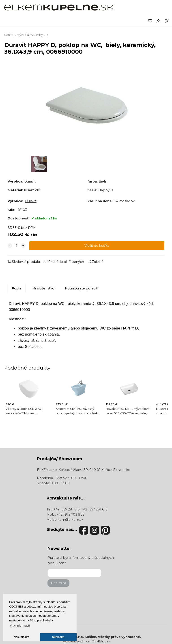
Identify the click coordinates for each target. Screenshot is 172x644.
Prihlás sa (58, 583)
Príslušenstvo (43, 288)
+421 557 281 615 (94, 509)
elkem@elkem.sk (69, 520)
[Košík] (168, 21)
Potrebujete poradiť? (82, 288)
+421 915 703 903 (71, 514)
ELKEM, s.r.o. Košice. (80, 637)
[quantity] (17, 246)
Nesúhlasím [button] (21, 637)
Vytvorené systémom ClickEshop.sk (86, 641)
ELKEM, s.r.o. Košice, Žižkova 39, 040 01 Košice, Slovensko (84, 470)
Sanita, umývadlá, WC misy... (25, 35)
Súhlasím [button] (58, 637)
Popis (17, 288)
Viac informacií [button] (20, 626)
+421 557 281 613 (67, 509)
